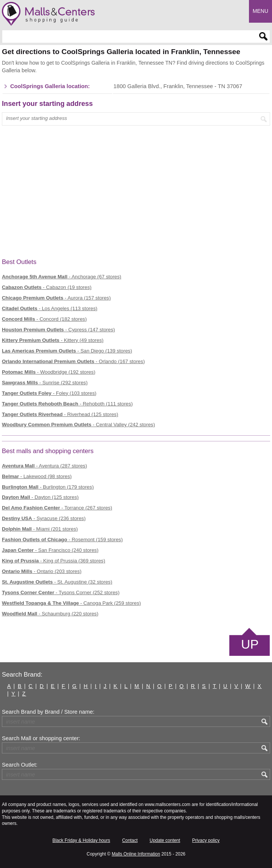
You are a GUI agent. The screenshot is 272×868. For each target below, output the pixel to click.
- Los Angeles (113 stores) (50, 308)
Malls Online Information (136, 854)
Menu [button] (260, 11)
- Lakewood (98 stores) (37, 476)
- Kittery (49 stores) (53, 340)
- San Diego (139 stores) (67, 351)
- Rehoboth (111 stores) (67, 404)
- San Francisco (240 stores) (50, 550)
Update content (165, 840)
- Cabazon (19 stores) (47, 287)
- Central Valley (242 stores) (78, 425)
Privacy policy (206, 840)
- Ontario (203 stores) (42, 571)
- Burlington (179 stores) (48, 487)
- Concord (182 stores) (44, 319)
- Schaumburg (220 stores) (50, 614)
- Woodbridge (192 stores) (49, 372)
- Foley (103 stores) (49, 393)
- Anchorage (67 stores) (62, 277)
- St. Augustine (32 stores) (57, 582)
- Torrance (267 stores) (57, 508)
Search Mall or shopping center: (41, 738)
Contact (130, 840)
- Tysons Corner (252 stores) (61, 592)
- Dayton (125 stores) (40, 497)
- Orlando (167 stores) (73, 361)
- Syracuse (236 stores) (44, 518)
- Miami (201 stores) (40, 529)
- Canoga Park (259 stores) (71, 603)
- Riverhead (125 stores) (60, 414)
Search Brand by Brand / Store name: (48, 712)
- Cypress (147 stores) (58, 330)
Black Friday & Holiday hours (81, 840)
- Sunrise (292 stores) (45, 383)
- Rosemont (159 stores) (62, 540)
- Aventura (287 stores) (44, 466)
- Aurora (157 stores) (56, 298)
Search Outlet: (20, 765)
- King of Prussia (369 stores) (53, 561)
